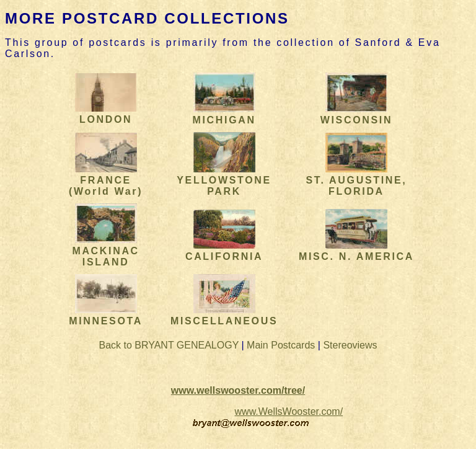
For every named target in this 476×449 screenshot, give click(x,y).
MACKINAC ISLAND (105, 251)
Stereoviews (350, 345)
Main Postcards (281, 345)
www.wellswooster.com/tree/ (238, 390)
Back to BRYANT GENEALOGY (169, 345)
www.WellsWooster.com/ (289, 411)
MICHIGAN (224, 114)
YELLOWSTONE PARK (224, 180)
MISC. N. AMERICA (356, 251)
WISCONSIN (356, 114)
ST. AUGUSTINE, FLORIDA (356, 180)
